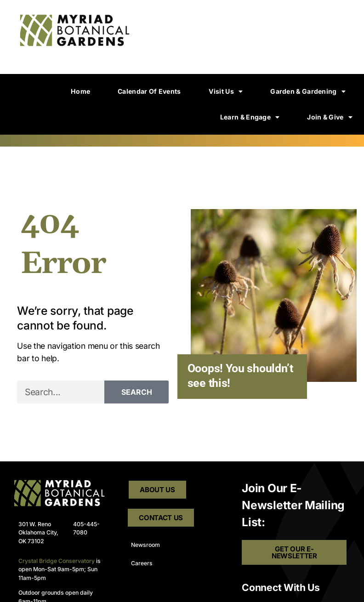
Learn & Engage (250, 117)
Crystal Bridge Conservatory (57, 561)
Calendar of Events (149, 91)
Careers (142, 563)
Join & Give (330, 117)
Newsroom (145, 545)
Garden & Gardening (308, 91)
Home (80, 91)
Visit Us (226, 91)
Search (137, 392)
